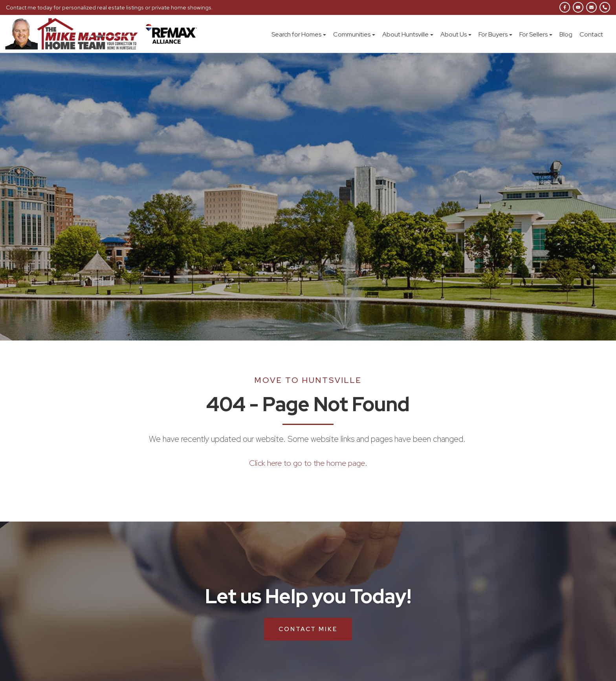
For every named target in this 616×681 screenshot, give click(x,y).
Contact (591, 34)
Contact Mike (308, 629)
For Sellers (536, 34)
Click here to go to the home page (307, 463)
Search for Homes (299, 34)
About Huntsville (408, 34)
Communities (354, 34)
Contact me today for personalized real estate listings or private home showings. (108, 7)
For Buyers (495, 34)
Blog (566, 34)
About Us (456, 34)
